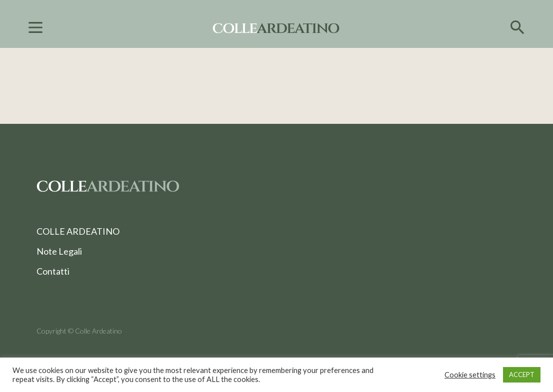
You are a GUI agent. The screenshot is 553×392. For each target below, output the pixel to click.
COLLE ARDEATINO (78, 231)
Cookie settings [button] (470, 375)
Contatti (53, 271)
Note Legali (59, 251)
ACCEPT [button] (522, 375)
